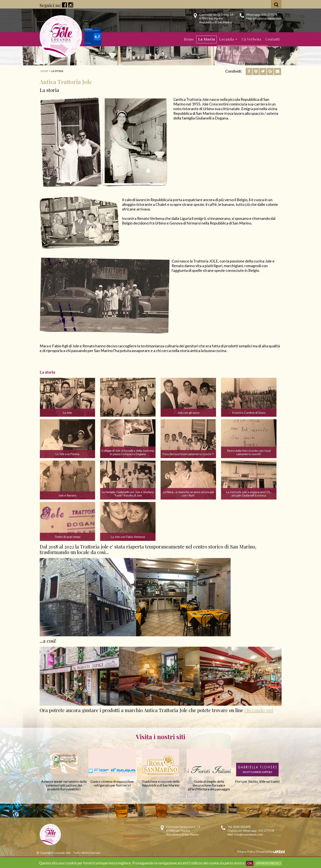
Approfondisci (269, 863)
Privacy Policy (246, 852)
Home (189, 39)
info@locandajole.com (267, 18)
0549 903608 (242, 827)
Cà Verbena (251, 39)
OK (250, 863)
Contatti (273, 39)
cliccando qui (259, 710)
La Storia (207, 39)
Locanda (228, 39)
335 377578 (269, 15)
